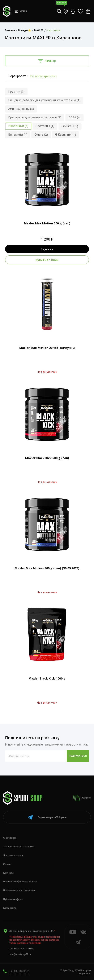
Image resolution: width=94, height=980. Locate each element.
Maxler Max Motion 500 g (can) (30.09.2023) (47, 568)
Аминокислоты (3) (21, 109)
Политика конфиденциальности (20, 882)
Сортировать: (18, 76)
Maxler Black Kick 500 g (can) (47, 458)
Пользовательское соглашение (19, 890)
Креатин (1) (16, 91)
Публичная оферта (13, 899)
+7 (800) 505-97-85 (19, 971)
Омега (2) (41, 134)
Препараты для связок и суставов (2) (35, 117)
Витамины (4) (18, 134)
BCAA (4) (74, 117)
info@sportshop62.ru (20, 954)
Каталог (82, 798)
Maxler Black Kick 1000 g (47, 678)
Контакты (8, 873)
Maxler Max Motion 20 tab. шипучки (47, 348)
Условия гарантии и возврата (19, 847)
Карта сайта (10, 908)
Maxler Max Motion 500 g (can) (47, 223)
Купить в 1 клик (47, 260)
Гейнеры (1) (70, 126)
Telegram (47, 817)
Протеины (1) (45, 126)
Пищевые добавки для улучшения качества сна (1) (44, 100)
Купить (47, 249)
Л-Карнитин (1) (65, 134)
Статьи (7, 864)
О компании (10, 838)
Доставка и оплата (13, 855)
